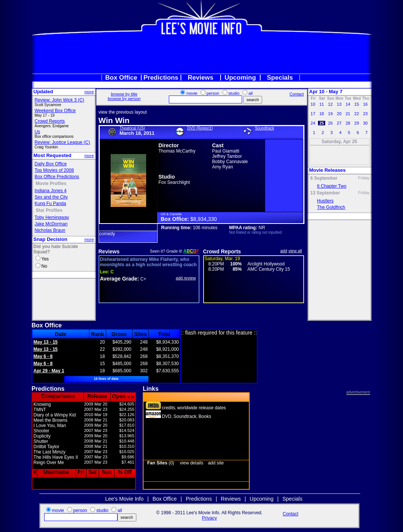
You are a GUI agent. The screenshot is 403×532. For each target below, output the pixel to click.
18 (321, 114)
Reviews (201, 78)
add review (186, 278)
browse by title (124, 94)
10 (313, 104)
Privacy (209, 518)
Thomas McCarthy (177, 151)
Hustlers (325, 201)
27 (339, 123)
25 (321, 123)
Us (38, 132)
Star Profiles (49, 210)
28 (348, 123)
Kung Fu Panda (50, 204)
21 (348, 114)
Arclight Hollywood (266, 264)
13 (339, 104)
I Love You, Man (50, 426)
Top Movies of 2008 (54, 170)
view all (295, 251)
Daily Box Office (51, 164)
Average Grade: (120, 279)
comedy (107, 234)
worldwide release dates (201, 408)
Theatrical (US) (132, 128)
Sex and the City (51, 197)
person (213, 93)
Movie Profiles (51, 184)
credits (168, 408)
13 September (325, 193)
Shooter (42, 431)
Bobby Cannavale (230, 162)
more (89, 92)
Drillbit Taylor (46, 447)
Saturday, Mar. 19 (222, 259)
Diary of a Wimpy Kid (55, 415)
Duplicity (42, 436)
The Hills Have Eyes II (56, 457)
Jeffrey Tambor (227, 156)
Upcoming (240, 78)
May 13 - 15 (46, 342)
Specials (280, 78)
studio (234, 93)
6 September (324, 178)
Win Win (114, 120)
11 (321, 104)
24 (313, 123)
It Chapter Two (332, 186)
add (284, 251)
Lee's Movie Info (125, 499)
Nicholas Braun (50, 230)
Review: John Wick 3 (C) (59, 100)
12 (330, 104)
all (251, 93)
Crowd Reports (50, 121)
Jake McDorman (51, 224)
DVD (166, 416)
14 (348, 104)
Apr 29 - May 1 (49, 371)
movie (192, 93)
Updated (43, 92)
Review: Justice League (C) (63, 142)
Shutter (41, 441)
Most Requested (52, 155)
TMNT (40, 410)
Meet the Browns (51, 420)
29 (357, 123)
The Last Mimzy (50, 452)
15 (357, 104)
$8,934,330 (204, 219)
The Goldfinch (331, 207)
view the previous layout (123, 112)
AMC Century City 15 (269, 269)
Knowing (42, 404)
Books (205, 416)
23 (365, 114)
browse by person (124, 99)
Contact (296, 94)
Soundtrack (265, 128)
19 (330, 114)
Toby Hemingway (52, 217)
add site (216, 463)
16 (365, 104)
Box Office (121, 78)
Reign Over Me (49, 463)
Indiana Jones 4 (51, 191)
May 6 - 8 (43, 356)
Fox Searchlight (174, 182)
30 (365, 123)
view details (191, 463)
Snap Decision (51, 239)
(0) (161, 463)
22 (357, 114)
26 (330, 123)
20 (339, 114)
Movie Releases (328, 170)
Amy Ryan (223, 167)
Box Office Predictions (57, 177)
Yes (45, 259)
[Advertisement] (202, 54)
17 (313, 114)
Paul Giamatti (226, 151)
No (44, 266)
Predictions (161, 78)
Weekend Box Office (55, 111)
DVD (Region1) (200, 128)
